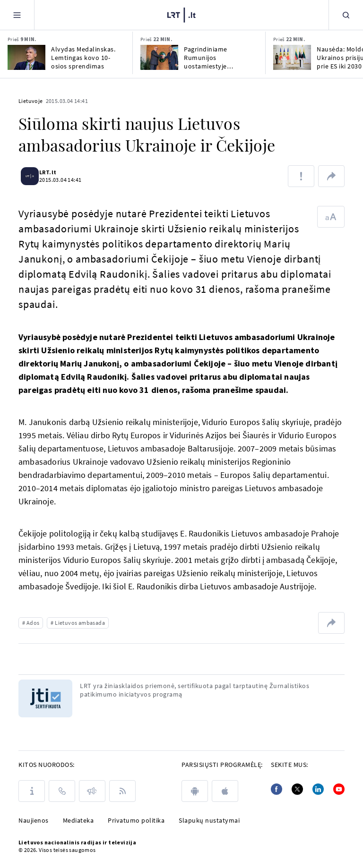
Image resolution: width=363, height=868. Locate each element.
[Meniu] (17, 15)
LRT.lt (53, 172)
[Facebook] (277, 789)
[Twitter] (297, 789)
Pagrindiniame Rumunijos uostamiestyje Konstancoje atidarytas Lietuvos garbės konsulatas (219, 58)
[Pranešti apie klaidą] (301, 176)
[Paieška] (346, 15)
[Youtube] (339, 789)
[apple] (225, 791)
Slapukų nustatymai (209, 820)
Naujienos (34, 820)
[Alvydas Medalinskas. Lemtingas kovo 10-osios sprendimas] (26, 57)
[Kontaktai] (62, 791)
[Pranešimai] (92, 791)
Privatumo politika (136, 820)
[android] (195, 791)
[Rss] (122, 791)
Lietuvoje (31, 101)
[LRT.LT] (181, 15)
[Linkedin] (318, 789)
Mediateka (78, 820)
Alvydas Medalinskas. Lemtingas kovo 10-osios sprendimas (83, 58)
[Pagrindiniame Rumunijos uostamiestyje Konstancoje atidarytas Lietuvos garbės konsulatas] (159, 57)
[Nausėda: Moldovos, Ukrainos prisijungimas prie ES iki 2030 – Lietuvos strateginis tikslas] (292, 57)
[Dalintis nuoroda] (331, 176)
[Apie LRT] (32, 791)
